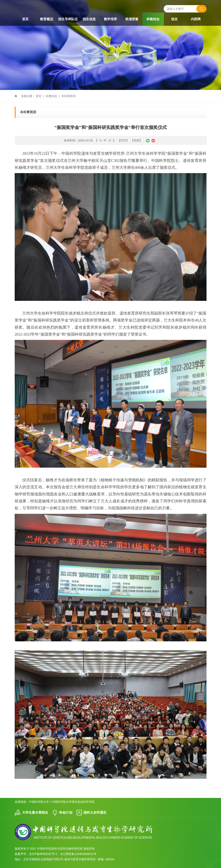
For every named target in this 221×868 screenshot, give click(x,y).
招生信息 (89, 19)
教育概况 (47, 19)
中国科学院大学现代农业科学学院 (73, 802)
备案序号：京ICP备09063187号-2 (36, 854)
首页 (25, 19)
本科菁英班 (69, 96)
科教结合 (153, 19)
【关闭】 (137, 140)
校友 (174, 19)
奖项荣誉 (132, 19)
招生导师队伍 (68, 19)
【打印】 (123, 140)
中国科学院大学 (39, 802)
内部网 (196, 19)
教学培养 (110, 19)
